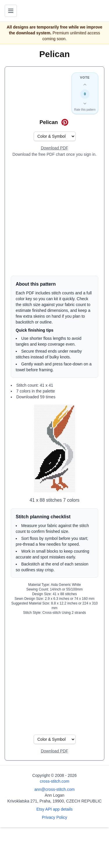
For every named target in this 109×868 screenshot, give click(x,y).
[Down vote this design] (85, 103)
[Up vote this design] (85, 85)
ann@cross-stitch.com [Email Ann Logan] (54, 789)
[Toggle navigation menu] (11, 11)
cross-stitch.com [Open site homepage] (54, 781)
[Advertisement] (54, 216)
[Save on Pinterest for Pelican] (65, 122)
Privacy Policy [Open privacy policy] (54, 817)
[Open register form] (54, 148)
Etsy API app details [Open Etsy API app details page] (54, 809)
